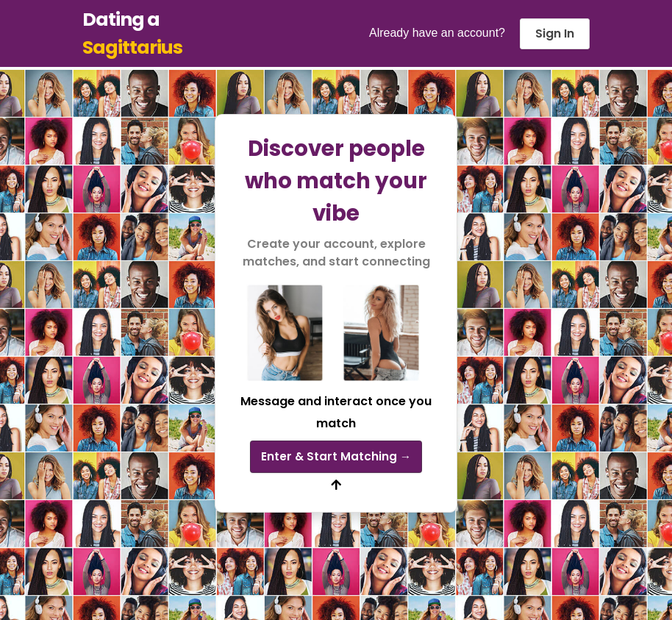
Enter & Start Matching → (336, 456)
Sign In (555, 33)
